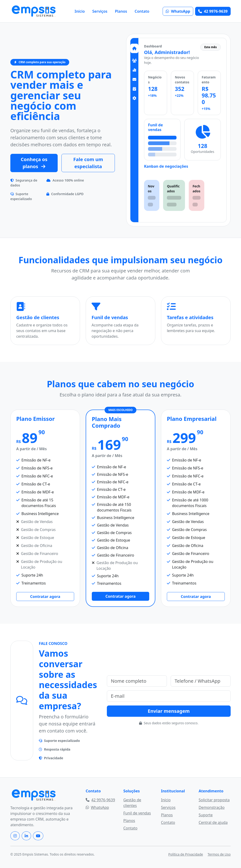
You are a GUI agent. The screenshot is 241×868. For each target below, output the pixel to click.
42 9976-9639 (213, 11)
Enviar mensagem (169, 711)
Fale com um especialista (88, 163)
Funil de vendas (137, 813)
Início (80, 11)
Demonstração (212, 807)
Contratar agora (45, 597)
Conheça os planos (34, 163)
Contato (142, 11)
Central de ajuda (213, 822)
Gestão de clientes (132, 803)
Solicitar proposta (214, 800)
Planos (121, 11)
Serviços (100, 11)
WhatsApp (178, 11)
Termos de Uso (219, 854)
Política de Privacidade (186, 854)
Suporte (206, 815)
